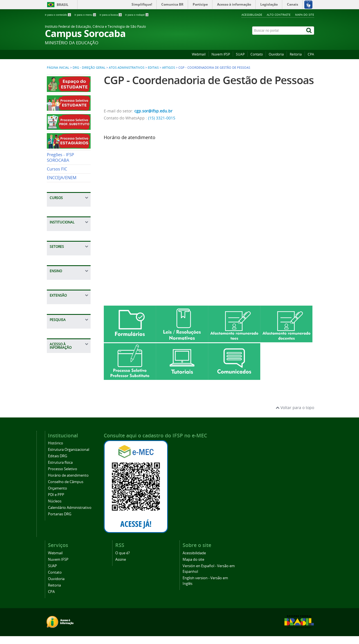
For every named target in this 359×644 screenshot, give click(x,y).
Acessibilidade (252, 15)
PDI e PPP (56, 495)
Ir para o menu (86, 15)
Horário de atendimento (68, 475)
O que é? (123, 553)
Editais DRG (57, 456)
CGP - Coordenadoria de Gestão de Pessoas (209, 80)
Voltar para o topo (295, 408)
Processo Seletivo (63, 469)
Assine (121, 559)
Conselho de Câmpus (66, 482)
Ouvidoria (276, 54)
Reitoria (296, 54)
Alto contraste (279, 15)
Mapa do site (305, 15)
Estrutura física (60, 462)
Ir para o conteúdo (58, 15)
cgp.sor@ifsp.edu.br (153, 111)
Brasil (63, 5)
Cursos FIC (57, 169)
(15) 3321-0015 (162, 118)
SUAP (240, 54)
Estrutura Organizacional (69, 450)
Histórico (56, 443)
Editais (153, 68)
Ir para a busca (111, 15)
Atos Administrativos (127, 68)
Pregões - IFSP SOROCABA (60, 157)
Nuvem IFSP (221, 54)
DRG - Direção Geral (89, 68)
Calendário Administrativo (70, 508)
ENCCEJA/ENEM (62, 178)
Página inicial (58, 68)
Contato (257, 54)
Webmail (199, 54)
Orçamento (57, 488)
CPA (311, 54)
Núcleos (55, 501)
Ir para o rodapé (137, 15)
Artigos (169, 68)
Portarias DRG (60, 514)
